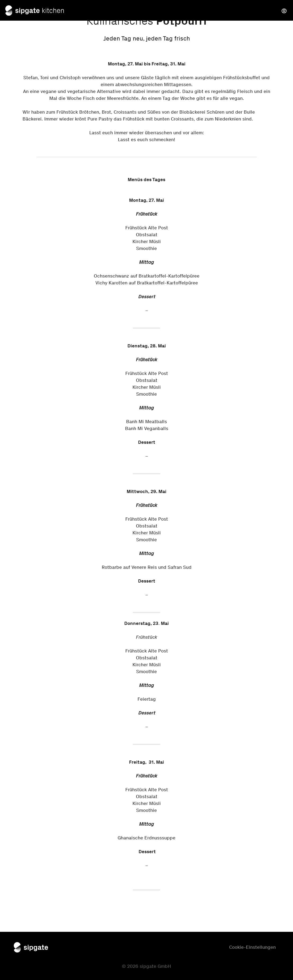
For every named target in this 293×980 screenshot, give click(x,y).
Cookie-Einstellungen (252, 947)
